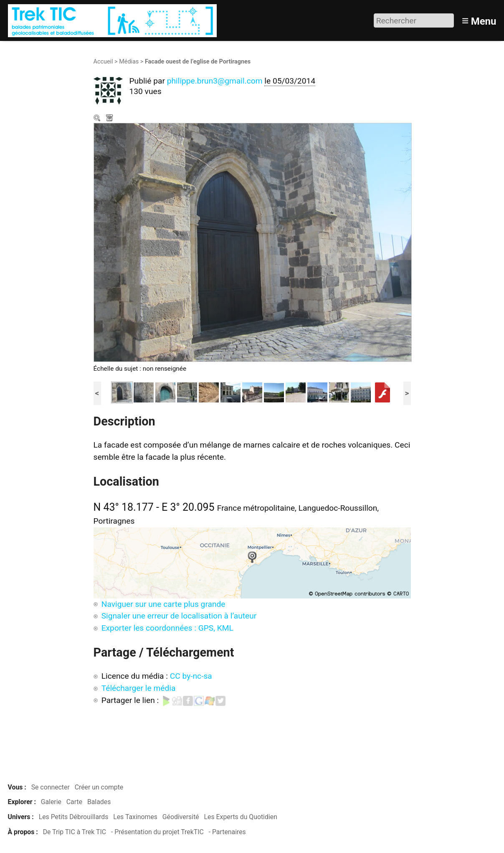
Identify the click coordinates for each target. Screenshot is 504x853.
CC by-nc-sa (191, 676)
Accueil (103, 62)
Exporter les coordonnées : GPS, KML (167, 628)
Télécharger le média (110, 119)
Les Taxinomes (135, 817)
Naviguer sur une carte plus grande (163, 604)
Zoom (98, 119)
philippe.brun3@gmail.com (215, 81)
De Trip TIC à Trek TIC (75, 832)
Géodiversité (181, 817)
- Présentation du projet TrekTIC (157, 832)
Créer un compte (99, 787)
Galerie (51, 802)
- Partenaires (227, 832)
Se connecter (51, 787)
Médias (129, 62)
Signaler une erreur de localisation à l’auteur (179, 616)
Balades (99, 802)
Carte (74, 802)
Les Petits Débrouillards (74, 817)
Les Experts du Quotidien (241, 817)
